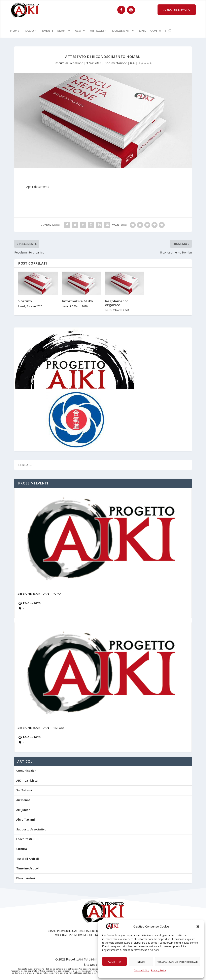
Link (142, 31)
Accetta (114, 962)
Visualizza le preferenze (178, 962)
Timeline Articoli (28, 868)
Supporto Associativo (31, 829)
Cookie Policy (141, 970)
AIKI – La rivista (27, 780)
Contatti (158, 31)
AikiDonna (23, 800)
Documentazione (116, 63)
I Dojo (29, 31)
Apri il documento (38, 187)
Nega (141, 962)
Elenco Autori (26, 878)
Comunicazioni (27, 771)
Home (15, 31)
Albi (78, 31)
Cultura (22, 849)
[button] (198, 927)
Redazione (76, 63)
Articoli (97, 31)
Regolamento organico (117, 303)
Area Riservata (177, 10)
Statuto (25, 301)
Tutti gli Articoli (28, 859)
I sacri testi (24, 839)
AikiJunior (23, 810)
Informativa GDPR (78, 301)
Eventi (48, 31)
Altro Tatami (26, 819)
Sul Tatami (24, 790)
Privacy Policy (159, 970)
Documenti (121, 31)
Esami (62, 31)
